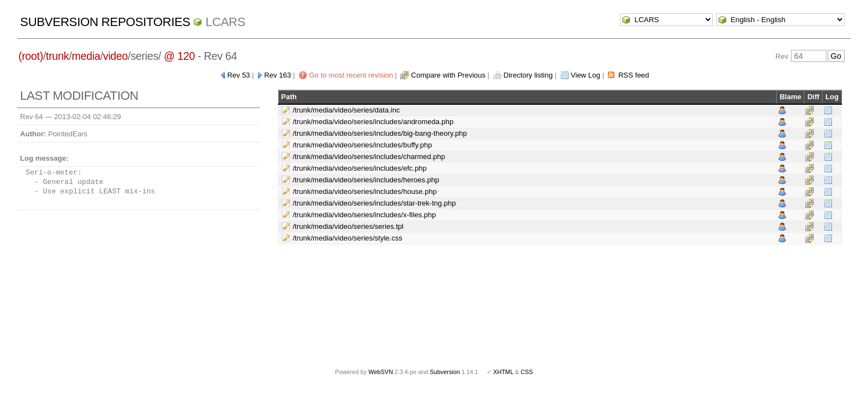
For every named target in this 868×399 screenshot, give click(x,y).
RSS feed (634, 75)
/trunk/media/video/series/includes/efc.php (360, 168)
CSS (527, 372)
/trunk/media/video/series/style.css (348, 238)
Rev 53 (238, 75)
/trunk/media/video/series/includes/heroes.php (366, 180)
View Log (585, 75)
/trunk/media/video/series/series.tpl (348, 226)
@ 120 (179, 56)
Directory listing (528, 75)
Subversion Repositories (105, 22)
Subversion (445, 372)
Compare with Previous (448, 75)
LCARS (225, 22)
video (115, 56)
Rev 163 (277, 75)
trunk (58, 56)
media (86, 56)
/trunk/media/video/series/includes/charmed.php (369, 157)
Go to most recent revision (351, 75)
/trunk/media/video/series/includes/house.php (365, 191)
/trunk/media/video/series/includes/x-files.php (365, 215)
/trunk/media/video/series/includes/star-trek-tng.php (374, 203)
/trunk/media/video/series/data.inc (347, 110)
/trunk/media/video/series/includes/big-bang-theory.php (380, 133)
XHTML (503, 372)
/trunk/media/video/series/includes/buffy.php (363, 145)
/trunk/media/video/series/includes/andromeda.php (373, 122)
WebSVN (380, 372)
